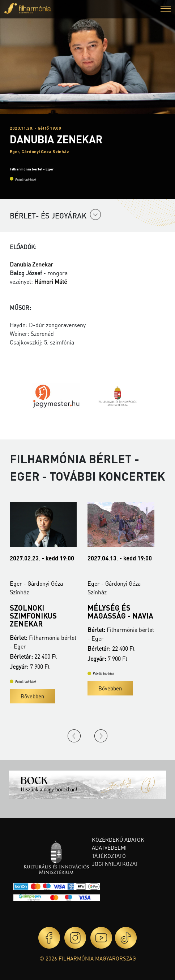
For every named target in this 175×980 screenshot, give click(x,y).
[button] (166, 10)
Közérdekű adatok (118, 840)
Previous (74, 736)
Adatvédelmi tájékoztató (109, 852)
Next (101, 736)
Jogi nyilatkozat (115, 864)
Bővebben (32, 696)
